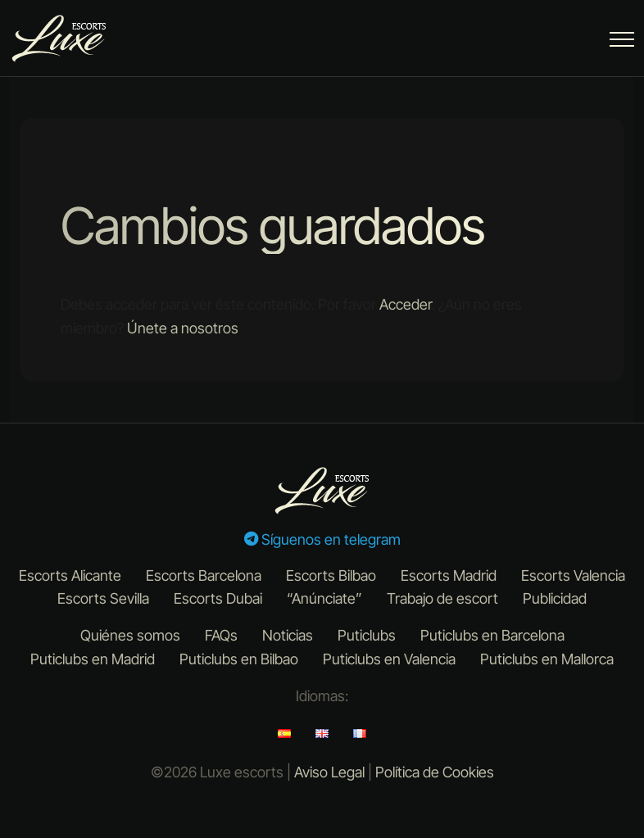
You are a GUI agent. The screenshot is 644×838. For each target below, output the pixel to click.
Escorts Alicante (70, 575)
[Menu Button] (622, 42)
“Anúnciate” (324, 598)
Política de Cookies (435, 772)
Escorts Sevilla (103, 598)
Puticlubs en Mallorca (547, 659)
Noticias (288, 635)
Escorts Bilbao (331, 575)
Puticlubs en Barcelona (492, 635)
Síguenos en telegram (322, 539)
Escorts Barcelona (204, 575)
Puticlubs (367, 635)
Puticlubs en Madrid (93, 659)
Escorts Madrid (449, 575)
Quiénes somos (130, 635)
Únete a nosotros (183, 328)
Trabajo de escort (442, 598)
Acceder (406, 304)
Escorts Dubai (218, 598)
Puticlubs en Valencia (389, 659)
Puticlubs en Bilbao (239, 659)
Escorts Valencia (573, 575)
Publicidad (555, 598)
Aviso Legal (329, 772)
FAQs (221, 635)
